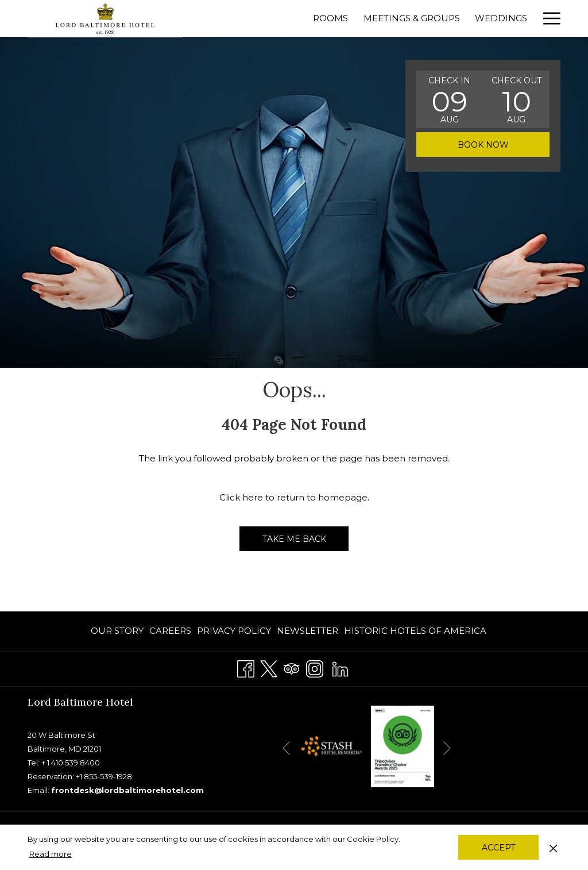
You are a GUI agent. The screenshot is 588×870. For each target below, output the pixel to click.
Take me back (294, 539)
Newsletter (307, 631)
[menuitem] (119, 631)
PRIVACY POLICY (234, 631)
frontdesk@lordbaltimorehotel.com (127, 790)
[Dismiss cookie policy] (553, 847)
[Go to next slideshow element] (447, 748)
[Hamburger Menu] (548, 18)
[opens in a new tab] (331, 746)
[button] (450, 99)
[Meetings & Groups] (412, 18)
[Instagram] (315, 667)
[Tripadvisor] (292, 667)
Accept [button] (498, 848)
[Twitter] (269, 667)
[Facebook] (246, 667)
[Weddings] (501, 18)
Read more (51, 854)
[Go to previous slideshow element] (286, 748)
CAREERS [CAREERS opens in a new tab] (170, 633)
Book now (483, 145)
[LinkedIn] (340, 667)
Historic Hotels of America (415, 631)
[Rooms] (330, 18)
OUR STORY (117, 631)
